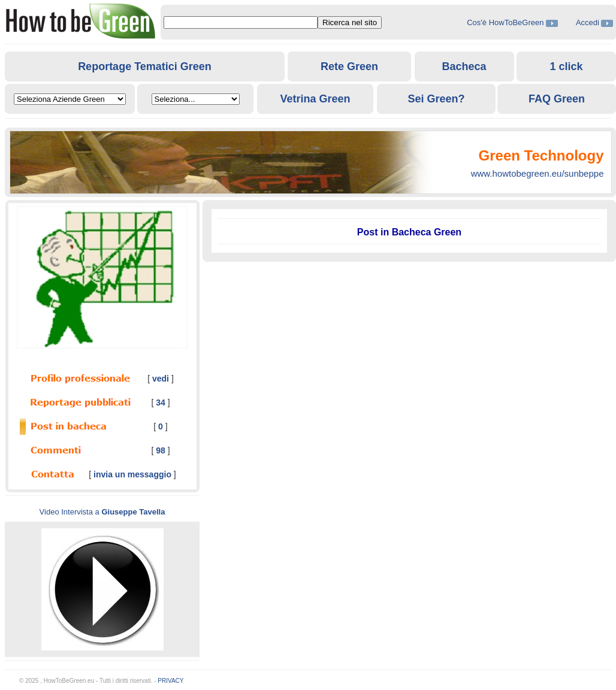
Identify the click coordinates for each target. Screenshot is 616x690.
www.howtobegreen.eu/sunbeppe (538, 173)
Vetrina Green (315, 99)
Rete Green (349, 66)
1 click (566, 66)
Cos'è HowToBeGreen (506, 22)
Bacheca (464, 66)
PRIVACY (170, 681)
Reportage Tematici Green (145, 66)
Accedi (588, 22)
